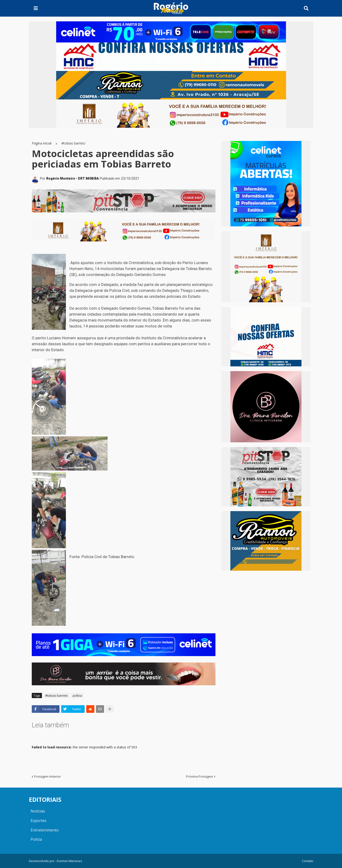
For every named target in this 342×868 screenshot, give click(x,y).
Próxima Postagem (200, 776)
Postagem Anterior (48, 776)
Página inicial (42, 143)
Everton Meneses (70, 861)
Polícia (36, 839)
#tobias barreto (73, 143)
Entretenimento (45, 830)
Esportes (39, 821)
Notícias (38, 811)
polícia (77, 695)
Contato (308, 861)
